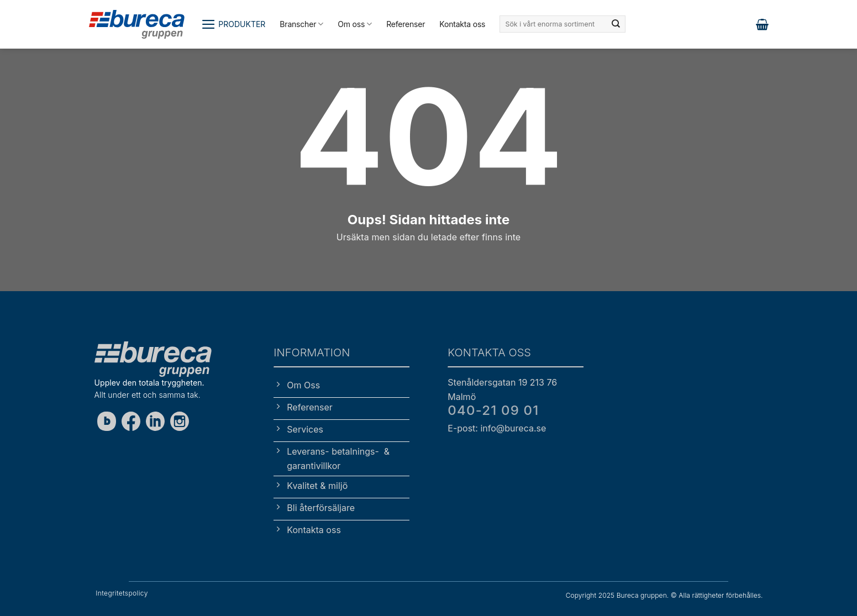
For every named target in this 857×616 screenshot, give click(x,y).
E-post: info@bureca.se (497, 428)
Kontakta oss (462, 24)
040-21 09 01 (493, 410)
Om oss (355, 24)
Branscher (301, 24)
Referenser (406, 24)
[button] (233, 24)
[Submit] (616, 24)
